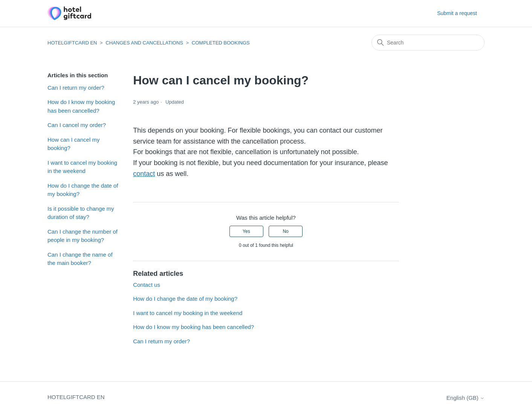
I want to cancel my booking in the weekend (82, 167)
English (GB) (465, 398)
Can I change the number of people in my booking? (83, 236)
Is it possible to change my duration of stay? (81, 213)
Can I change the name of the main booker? (80, 259)
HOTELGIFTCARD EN (72, 43)
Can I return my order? (76, 88)
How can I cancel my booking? (73, 144)
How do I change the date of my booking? (83, 190)
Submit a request (457, 13)
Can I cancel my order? (77, 125)
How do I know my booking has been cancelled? (81, 106)
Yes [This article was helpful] (246, 231)
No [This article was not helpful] (285, 231)
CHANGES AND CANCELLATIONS (144, 43)
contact (144, 174)
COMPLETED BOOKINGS (221, 43)
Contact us (147, 285)
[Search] (428, 43)
